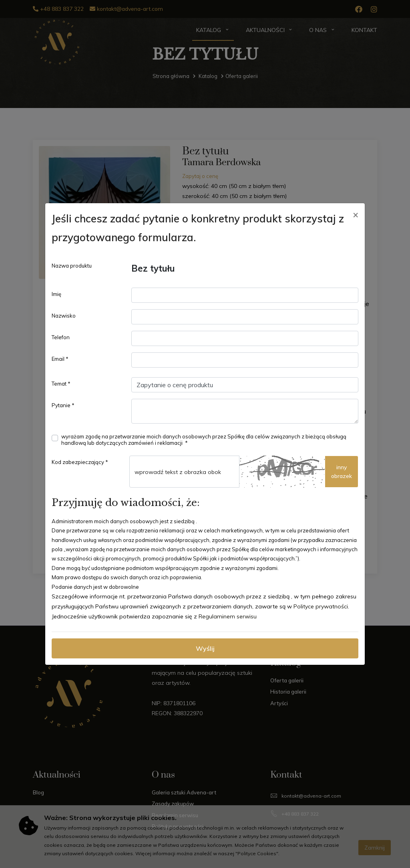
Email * (60, 359)
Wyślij (205, 648)
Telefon (61, 337)
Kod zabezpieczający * (80, 462)
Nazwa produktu (72, 266)
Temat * (61, 384)
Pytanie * (63, 405)
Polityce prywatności (321, 606)
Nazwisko (64, 316)
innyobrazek (342, 471)
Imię (56, 294)
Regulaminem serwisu (228, 616)
